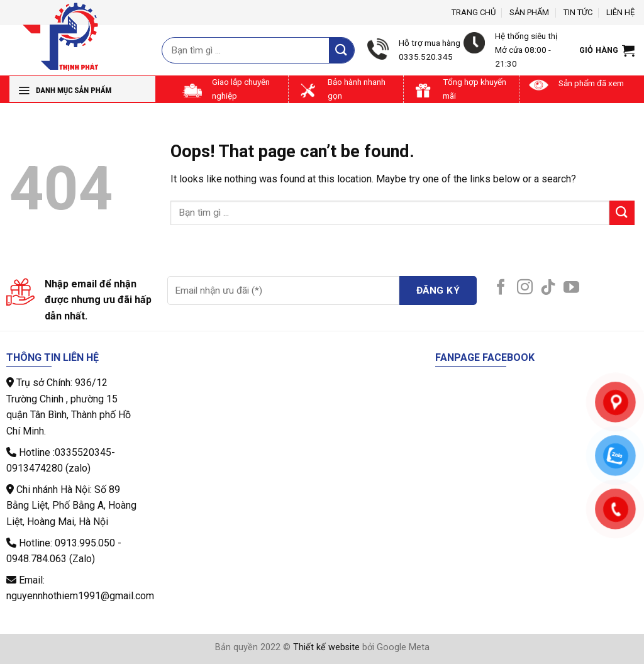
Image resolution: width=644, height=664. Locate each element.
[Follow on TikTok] (548, 288)
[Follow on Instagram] (525, 288)
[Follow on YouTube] (571, 288)
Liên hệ (620, 12)
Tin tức (578, 12)
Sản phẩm (529, 12)
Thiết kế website (326, 647)
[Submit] (341, 50)
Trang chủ (474, 12)
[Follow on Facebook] (501, 288)
